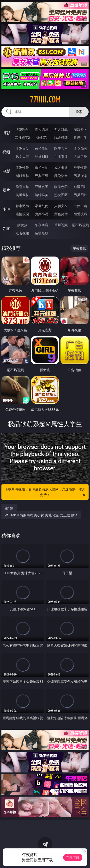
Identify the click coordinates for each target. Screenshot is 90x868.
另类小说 (42, 214)
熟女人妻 (22, 157)
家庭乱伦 (42, 206)
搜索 (79, 112)
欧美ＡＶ (61, 148)
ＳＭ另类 (80, 157)
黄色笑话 (61, 214)
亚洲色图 (42, 187)
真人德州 (42, 129)
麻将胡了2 (22, 137)
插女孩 (22, 225)
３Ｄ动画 (80, 148)
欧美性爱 (80, 168)
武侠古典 (80, 206)
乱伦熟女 (61, 176)
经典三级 (42, 176)
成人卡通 (61, 168)
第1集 (9, 508)
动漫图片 (80, 187)
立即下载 (73, 857)
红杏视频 (22, 233)
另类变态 (80, 176)
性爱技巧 (80, 214)
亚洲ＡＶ (22, 148)
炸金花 (42, 137)
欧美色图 (61, 187)
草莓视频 (61, 225)
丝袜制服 (42, 157)
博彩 (6, 133)
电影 (6, 171)
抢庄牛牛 (80, 137)
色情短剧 (42, 233)
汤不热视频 (80, 225)
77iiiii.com (45, 100)
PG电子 (22, 129)
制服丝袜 (22, 176)
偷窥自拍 (22, 187)
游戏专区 (80, 129)
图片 (6, 190)
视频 (6, 152)
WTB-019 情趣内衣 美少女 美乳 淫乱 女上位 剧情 (41, 515)
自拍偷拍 (42, 148)
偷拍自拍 (42, 168)
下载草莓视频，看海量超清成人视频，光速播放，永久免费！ (46, 492)
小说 (6, 209)
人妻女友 (61, 206)
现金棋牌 (61, 137)
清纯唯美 (42, 195)
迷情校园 (22, 214)
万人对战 (61, 129)
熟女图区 (61, 195)
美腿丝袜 (22, 195)
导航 (6, 228)
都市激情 (22, 206)
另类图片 (80, 195)
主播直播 (61, 157)
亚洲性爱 (22, 168)
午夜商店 (42, 225)
